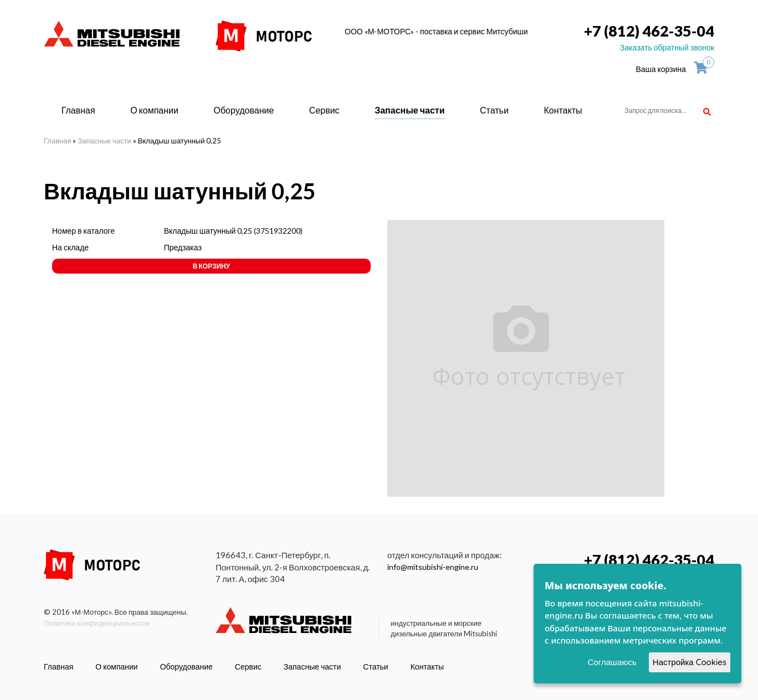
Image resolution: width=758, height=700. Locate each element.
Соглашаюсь (612, 662)
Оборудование (244, 110)
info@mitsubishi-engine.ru (433, 567)
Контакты (563, 110)
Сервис (324, 110)
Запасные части (409, 110)
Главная (78, 110)
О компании (154, 110)
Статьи (494, 110)
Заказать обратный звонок (667, 47)
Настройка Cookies (690, 662)
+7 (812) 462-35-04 (649, 31)
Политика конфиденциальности (97, 623)
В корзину (211, 266)
